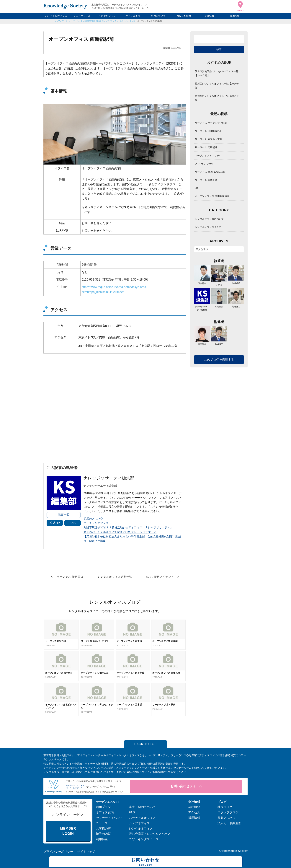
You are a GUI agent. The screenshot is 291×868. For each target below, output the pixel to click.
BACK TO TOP (146, 744)
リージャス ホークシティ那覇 (211, 123)
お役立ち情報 (184, 16)
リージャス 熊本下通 (206, 180)
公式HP (55, 523)
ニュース (102, 823)
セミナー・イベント (109, 818)
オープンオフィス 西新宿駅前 (150, 21)
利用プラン (103, 807)
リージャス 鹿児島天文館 (209, 139)
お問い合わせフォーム (186, 786)
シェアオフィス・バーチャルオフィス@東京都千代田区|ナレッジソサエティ (86, 21)
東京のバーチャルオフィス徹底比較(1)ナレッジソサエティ (120, 532)
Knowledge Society (235, 851)
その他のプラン (107, 16)
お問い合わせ (146, 862)
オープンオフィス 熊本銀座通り (212, 196)
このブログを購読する (219, 360)
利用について (158, 16)
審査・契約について (142, 807)
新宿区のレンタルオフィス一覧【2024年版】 (217, 98)
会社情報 (209, 16)
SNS (72, 523)
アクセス (194, 812)
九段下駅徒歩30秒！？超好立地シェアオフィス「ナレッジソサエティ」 (128, 527)
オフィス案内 (133, 16)
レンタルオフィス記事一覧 (115, 577)
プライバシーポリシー (58, 852)
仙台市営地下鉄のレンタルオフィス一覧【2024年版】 (217, 73)
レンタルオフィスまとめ (208, 227)
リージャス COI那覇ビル (208, 131)
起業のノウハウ (93, 518)
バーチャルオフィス (56, 16)
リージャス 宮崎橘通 (206, 147)
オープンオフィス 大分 (207, 155)
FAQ (132, 812)
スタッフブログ (228, 812)
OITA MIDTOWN (204, 164)
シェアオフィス (82, 16)
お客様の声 (103, 829)
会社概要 (194, 807)
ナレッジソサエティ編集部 (202, 307)
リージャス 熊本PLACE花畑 (210, 172)
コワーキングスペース (144, 839)
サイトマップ (86, 852)
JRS (197, 188)
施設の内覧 (103, 834)
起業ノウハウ (226, 818)
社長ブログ (225, 807)
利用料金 (102, 839)
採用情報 (235, 16)
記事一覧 (64, 515)
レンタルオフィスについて (209, 219)
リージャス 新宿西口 (70, 577)
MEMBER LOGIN (68, 831)
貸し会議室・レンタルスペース (150, 834)
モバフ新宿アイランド (160, 577)
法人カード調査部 (229, 823)
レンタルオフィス (128, 21)
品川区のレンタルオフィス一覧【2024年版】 (217, 86)
